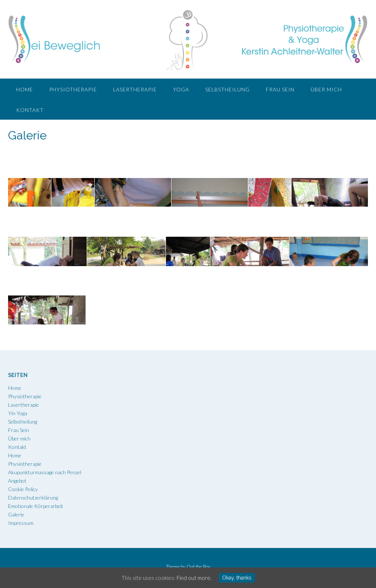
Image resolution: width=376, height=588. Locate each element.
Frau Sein (280, 89)
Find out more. (194, 578)
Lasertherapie (135, 89)
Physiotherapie (73, 89)
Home (25, 89)
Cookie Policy (23, 489)
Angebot (17, 481)
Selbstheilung (227, 89)
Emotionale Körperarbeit (36, 506)
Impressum (21, 523)
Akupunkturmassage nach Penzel (45, 472)
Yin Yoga (18, 413)
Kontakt (30, 110)
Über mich (326, 89)
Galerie (16, 514)
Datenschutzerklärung (33, 498)
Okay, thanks (237, 578)
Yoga (181, 89)
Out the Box (198, 567)
